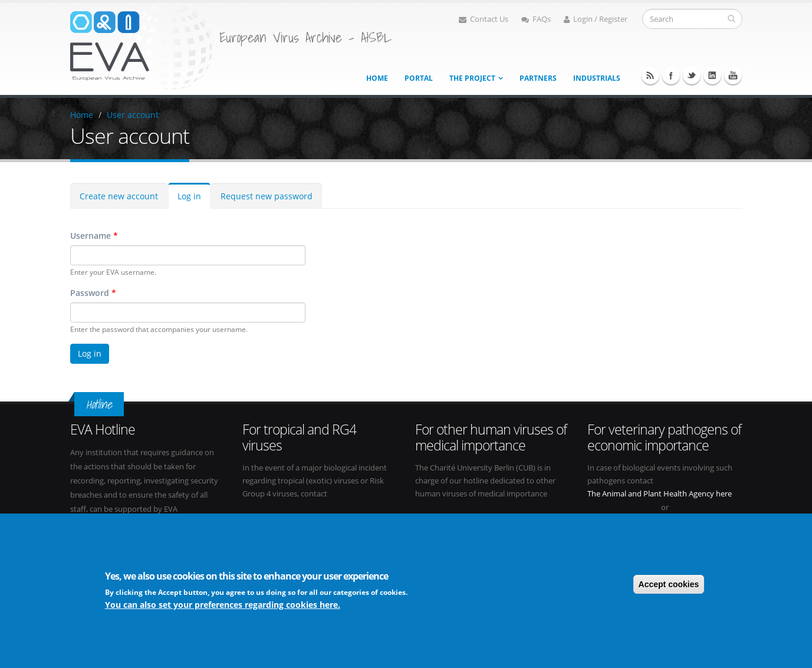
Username (94, 236)
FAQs (536, 19)
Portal (419, 78)
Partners (538, 78)
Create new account (119, 196)
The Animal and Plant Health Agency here (660, 494)
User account (133, 115)
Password (93, 293)
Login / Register (596, 19)
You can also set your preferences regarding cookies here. (223, 606)
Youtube (733, 75)
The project (472, 78)
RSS (650, 75)
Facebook (671, 75)
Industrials (597, 78)
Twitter (692, 75)
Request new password (267, 196)
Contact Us (484, 19)
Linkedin (712, 75)
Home (377, 78)
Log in (189, 196)
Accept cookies (669, 585)
